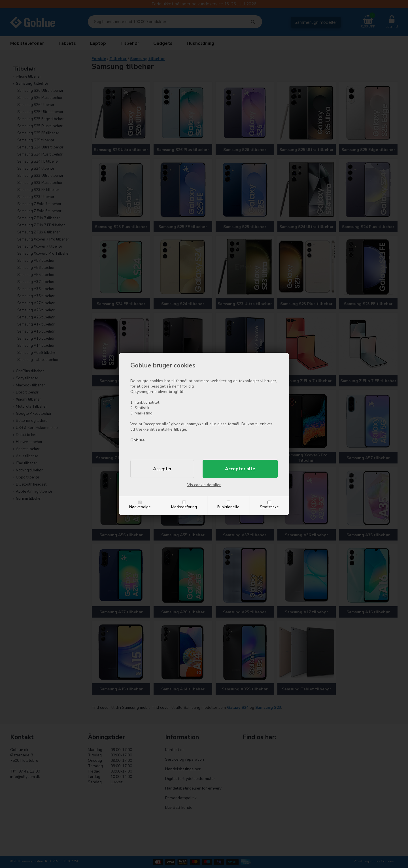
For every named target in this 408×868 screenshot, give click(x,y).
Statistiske (269, 507)
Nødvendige (140, 507)
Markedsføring (184, 507)
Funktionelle (228, 507)
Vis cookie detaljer (204, 485)
